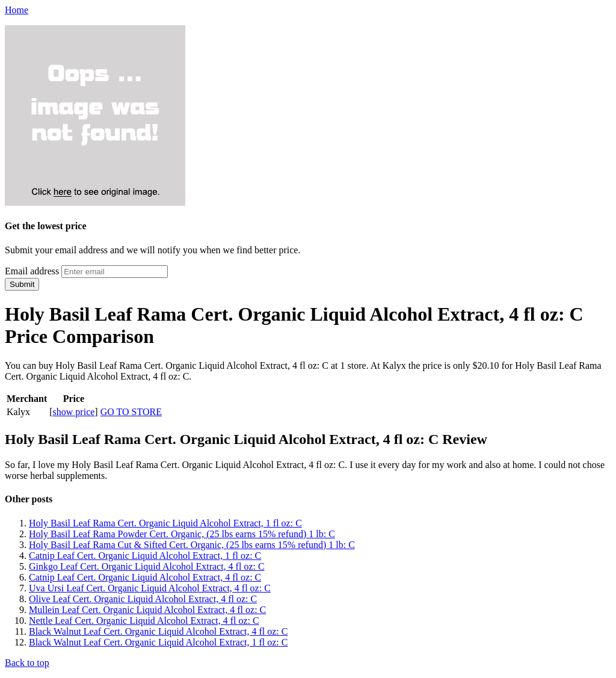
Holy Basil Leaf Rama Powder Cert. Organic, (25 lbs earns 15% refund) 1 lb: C (182, 534)
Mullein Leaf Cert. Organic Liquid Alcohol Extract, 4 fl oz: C (147, 610)
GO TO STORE (131, 412)
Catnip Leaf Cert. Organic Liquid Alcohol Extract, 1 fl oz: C (145, 556)
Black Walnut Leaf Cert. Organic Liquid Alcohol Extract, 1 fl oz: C (158, 642)
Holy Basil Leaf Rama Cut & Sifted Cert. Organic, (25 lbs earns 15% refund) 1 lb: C (192, 545)
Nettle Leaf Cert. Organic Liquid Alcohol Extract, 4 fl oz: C (144, 621)
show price (74, 412)
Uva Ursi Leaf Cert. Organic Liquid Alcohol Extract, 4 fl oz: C (150, 588)
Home (17, 10)
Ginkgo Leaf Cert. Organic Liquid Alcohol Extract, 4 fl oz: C (147, 566)
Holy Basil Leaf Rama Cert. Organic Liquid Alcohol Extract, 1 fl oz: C (165, 523)
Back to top (27, 663)
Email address (32, 271)
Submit (22, 284)
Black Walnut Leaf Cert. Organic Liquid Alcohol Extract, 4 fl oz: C (158, 631)
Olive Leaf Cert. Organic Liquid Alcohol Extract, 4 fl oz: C (143, 599)
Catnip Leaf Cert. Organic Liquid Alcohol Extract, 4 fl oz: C (145, 577)
